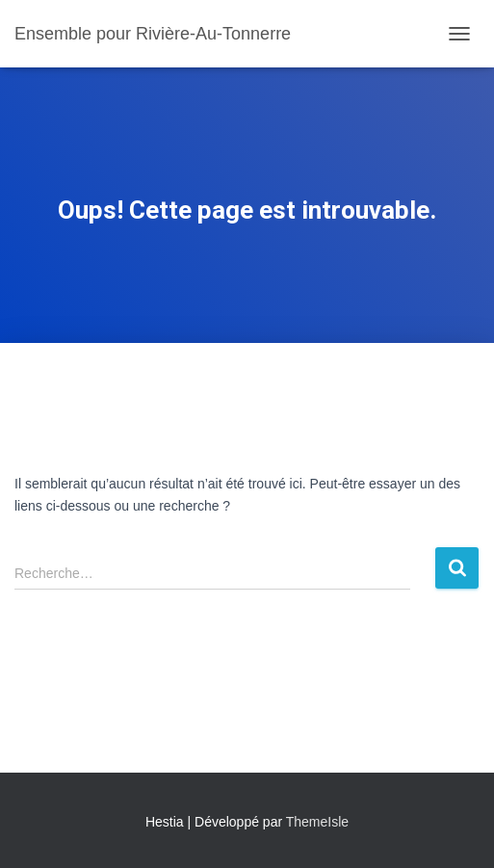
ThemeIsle (317, 822)
